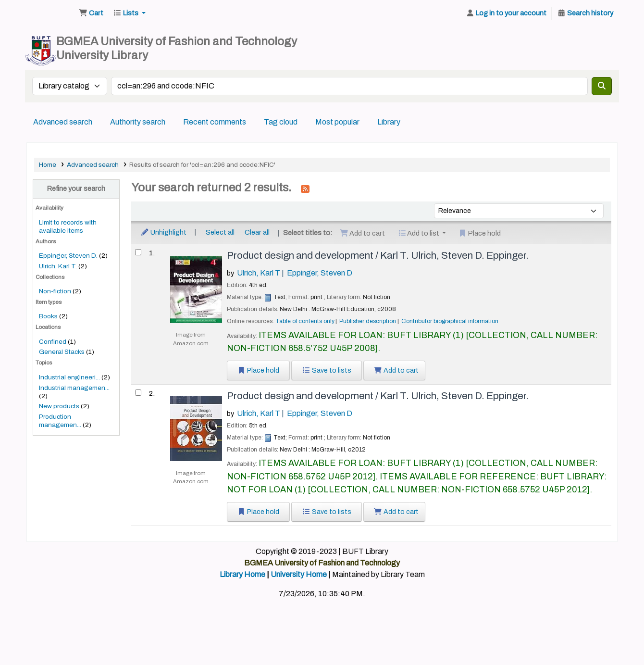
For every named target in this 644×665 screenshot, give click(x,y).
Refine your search (76, 188)
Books (48, 316)
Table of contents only (305, 321)
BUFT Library (51, 13)
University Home (299, 574)
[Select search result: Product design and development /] (138, 252)
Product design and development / (378, 255)
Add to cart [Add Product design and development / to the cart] (396, 370)
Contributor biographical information (450, 321)
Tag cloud (281, 122)
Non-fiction (55, 291)
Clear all (257, 232)
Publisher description (368, 321)
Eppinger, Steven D (320, 273)
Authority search (138, 122)
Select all (220, 232)
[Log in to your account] (506, 13)
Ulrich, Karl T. (58, 266)
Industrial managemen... (74, 388)
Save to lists (327, 370)
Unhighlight (163, 232)
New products (59, 406)
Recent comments (215, 122)
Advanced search (63, 122)
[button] (91, 13)
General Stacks (62, 352)
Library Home (242, 574)
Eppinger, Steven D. (68, 256)
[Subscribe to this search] (305, 188)
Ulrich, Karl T (259, 273)
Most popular (337, 122)
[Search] (602, 86)
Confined (53, 342)
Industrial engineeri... (69, 377)
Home (48, 165)
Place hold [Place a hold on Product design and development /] (259, 370)
